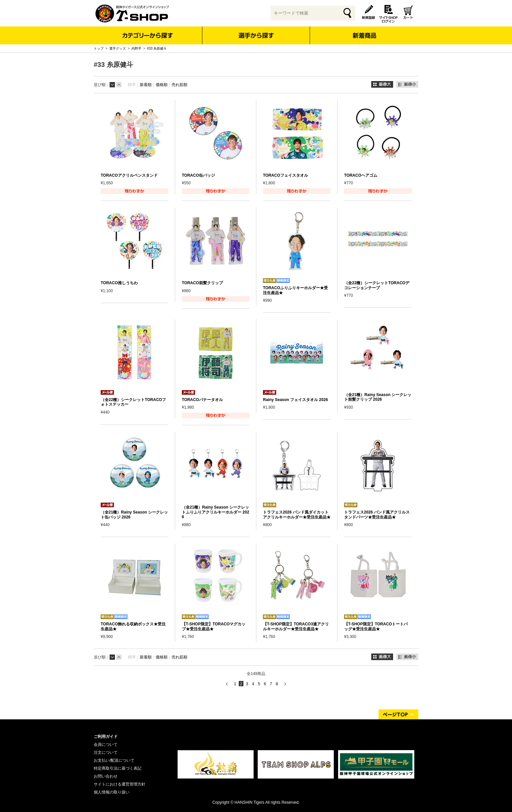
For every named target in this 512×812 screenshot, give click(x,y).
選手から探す (256, 35)
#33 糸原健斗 (157, 48)
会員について (106, 744)
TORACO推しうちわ (119, 283)
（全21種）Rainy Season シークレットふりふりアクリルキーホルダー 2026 (215, 512)
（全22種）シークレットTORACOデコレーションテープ (377, 285)
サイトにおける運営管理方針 (120, 784)
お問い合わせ (106, 776)
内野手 (136, 48)
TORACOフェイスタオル (285, 175)
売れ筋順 (179, 85)
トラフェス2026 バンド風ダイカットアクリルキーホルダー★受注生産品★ (297, 515)
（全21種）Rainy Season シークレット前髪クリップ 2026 (378, 397)
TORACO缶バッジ (198, 175)
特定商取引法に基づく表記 (118, 768)
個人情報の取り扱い (112, 792)
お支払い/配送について (114, 760)
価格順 (162, 85)
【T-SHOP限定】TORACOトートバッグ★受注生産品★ (376, 626)
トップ (99, 48)
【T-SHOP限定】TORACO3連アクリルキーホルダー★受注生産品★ (296, 626)
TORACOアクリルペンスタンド (129, 175)
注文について (106, 752)
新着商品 (364, 31)
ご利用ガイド (106, 737)
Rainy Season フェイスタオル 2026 (295, 400)
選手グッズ (118, 48)
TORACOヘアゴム (361, 175)
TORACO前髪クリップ (202, 283)
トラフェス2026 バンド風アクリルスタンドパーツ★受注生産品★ (377, 515)
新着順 (146, 85)
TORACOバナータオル (202, 400)
